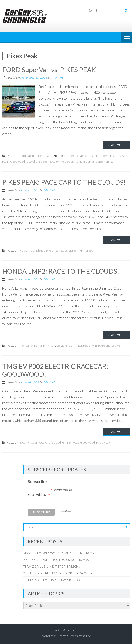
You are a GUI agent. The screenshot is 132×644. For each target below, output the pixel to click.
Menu (127, 37)
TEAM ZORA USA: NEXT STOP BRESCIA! (51, 566)
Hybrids (40, 251)
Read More (116, 145)
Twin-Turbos (85, 251)
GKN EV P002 (71, 442)
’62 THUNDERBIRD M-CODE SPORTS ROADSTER (58, 573)
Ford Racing (28, 156)
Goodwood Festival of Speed (29, 162)
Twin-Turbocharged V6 (106, 346)
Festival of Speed (50, 442)
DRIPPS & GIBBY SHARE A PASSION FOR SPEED (58, 580)
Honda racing (29, 346)
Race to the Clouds (61, 162)
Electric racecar (79, 156)
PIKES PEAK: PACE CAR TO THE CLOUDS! (64, 182)
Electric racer (29, 442)
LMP (72, 346)
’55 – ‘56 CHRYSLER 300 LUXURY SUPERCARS (56, 560)
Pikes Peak (43, 156)
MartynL (57, 77)
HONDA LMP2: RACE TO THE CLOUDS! (61, 271)
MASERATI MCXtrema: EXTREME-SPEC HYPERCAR (59, 553)
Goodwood (88, 442)
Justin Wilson (47, 346)
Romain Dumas (85, 162)
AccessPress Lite (80, 636)
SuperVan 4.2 (105, 162)
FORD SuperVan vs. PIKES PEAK (49, 70)
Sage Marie (69, 251)
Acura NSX (27, 251)
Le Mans (62, 346)
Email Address (39, 495)
